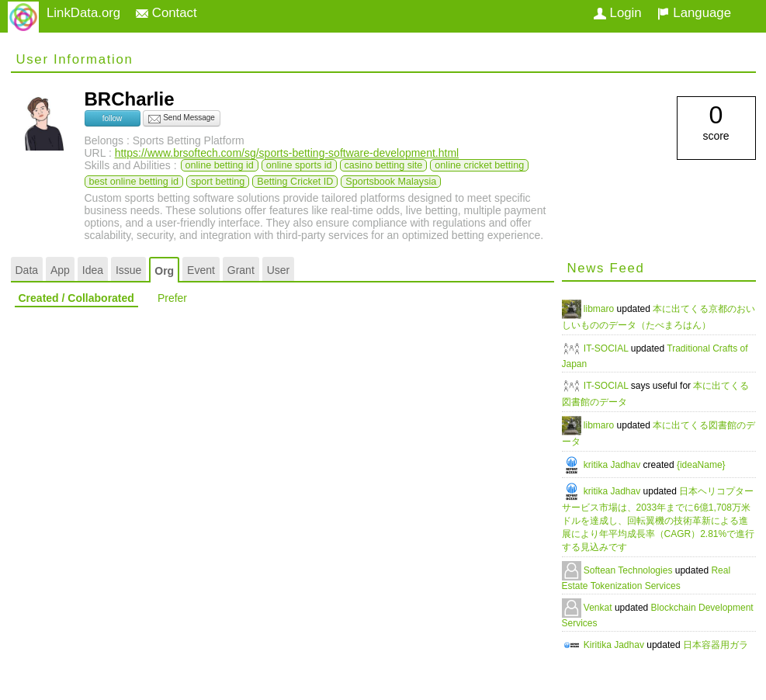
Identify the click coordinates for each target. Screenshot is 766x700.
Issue (128, 270)
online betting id (220, 165)
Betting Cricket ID (295, 182)
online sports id (299, 165)
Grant (241, 270)
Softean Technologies (629, 570)
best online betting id (134, 182)
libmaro (600, 309)
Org (164, 271)
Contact (166, 13)
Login (618, 13)
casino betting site (384, 165)
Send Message (182, 119)
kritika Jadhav (613, 465)
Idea (93, 270)
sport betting (218, 182)
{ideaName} (701, 465)
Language (694, 13)
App (60, 270)
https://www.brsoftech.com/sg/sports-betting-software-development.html (287, 153)
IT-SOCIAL (607, 348)
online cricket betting (479, 165)
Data (27, 270)
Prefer (172, 298)
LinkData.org (83, 13)
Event (201, 270)
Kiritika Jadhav (615, 645)
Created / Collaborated (76, 298)
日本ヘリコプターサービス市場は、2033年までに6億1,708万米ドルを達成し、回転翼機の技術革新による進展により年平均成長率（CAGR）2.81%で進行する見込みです (659, 519)
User (279, 270)
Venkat (599, 608)
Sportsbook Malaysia (391, 182)
